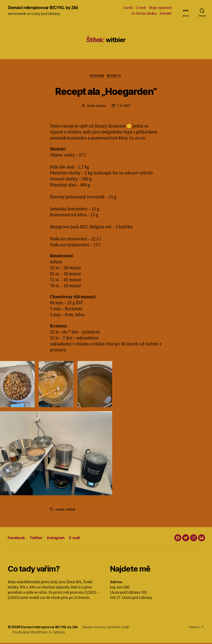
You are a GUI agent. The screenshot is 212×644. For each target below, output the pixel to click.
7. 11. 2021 (124, 107)
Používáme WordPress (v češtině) (39, 633)
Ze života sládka (144, 14)
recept (60, 510)
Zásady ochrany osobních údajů (111, 628)
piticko (100, 107)
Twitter (38, 538)
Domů (128, 8)
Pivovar (97, 76)
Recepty (115, 76)
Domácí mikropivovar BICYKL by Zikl (46, 8)
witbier (71, 510)
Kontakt (166, 14)
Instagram (59, 538)
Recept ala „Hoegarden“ (106, 91)
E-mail (79, 538)
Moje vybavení (160, 8)
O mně (141, 8)
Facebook (17, 538)
